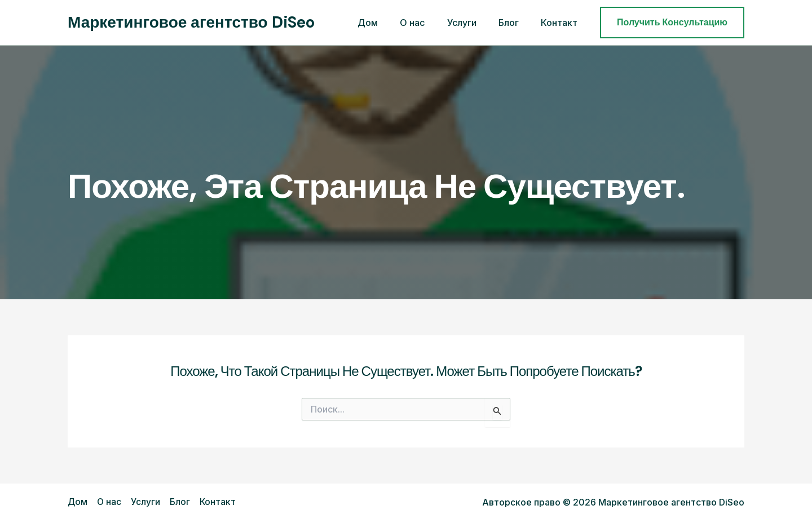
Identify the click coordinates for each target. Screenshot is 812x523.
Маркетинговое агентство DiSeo (191, 22)
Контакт (561, 23)
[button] (672, 23)
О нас (427, 23)
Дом (386, 23)
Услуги (472, 23)
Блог (515, 23)
